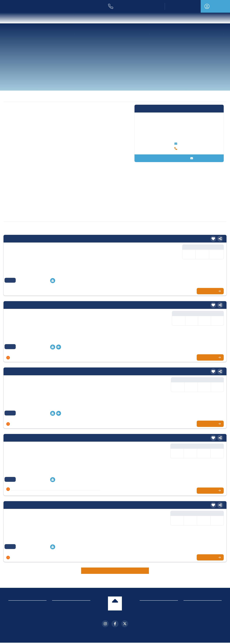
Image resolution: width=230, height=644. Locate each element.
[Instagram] (105, 620)
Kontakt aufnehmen (179, 158)
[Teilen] (220, 235)
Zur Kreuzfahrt (211, 287)
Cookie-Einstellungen (20, 616)
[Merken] (213, 235)
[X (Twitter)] (125, 620)
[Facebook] (115, 620)
